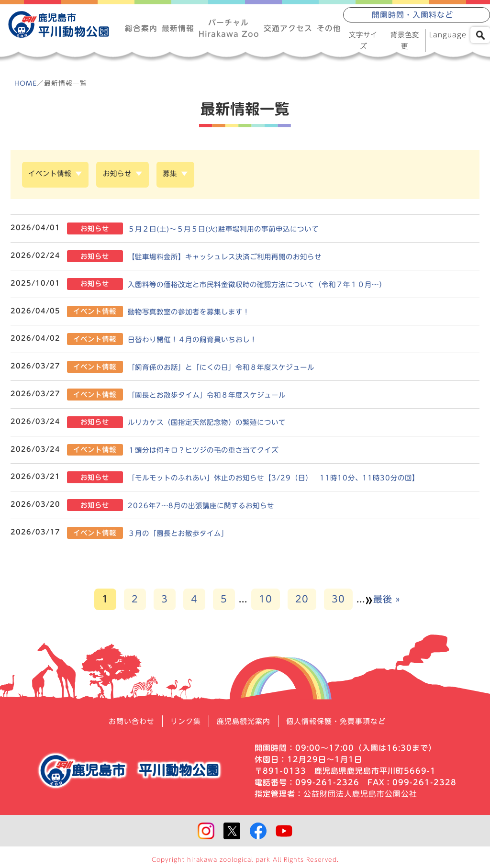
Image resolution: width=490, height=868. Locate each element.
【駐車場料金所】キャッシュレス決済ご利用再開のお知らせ (239, 259)
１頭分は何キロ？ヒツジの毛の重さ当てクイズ (216, 452)
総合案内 (141, 29)
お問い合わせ (126, 724)
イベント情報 (53, 177)
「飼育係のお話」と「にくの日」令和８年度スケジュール (235, 369)
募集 (183, 177)
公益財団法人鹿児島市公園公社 (360, 797)
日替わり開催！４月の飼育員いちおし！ (204, 341)
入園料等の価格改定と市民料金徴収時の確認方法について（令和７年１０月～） (273, 286)
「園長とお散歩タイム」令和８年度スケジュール (220, 397)
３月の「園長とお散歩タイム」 (189, 535)
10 (266, 602)
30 (338, 602)
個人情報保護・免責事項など (340, 724)
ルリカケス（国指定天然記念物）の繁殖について (220, 424)
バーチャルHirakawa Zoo (229, 29)
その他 (329, 29)
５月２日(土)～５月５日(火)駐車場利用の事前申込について (238, 231)
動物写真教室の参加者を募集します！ (200, 314)
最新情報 (178, 29)
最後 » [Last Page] (387, 602)
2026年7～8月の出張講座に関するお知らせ (212, 507)
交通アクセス (288, 29)
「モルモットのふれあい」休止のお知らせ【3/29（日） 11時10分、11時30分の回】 (289, 480)
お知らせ (125, 177)
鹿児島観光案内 (243, 724)
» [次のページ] (369, 602)
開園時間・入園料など (412, 16)
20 (302, 602)
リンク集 (182, 724)
